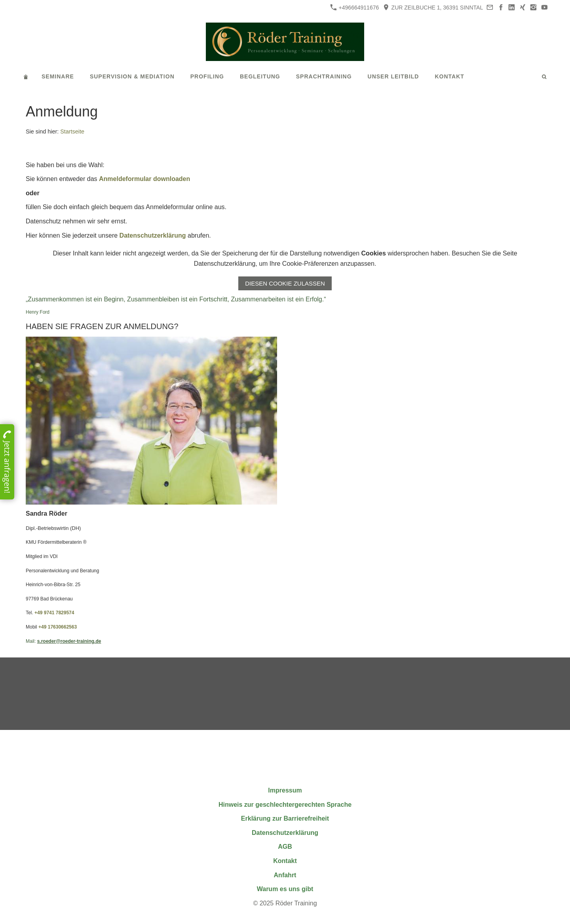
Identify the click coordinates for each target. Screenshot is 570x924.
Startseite (72, 131)
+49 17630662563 (58, 627)
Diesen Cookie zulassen (285, 283)
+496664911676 (355, 7)
